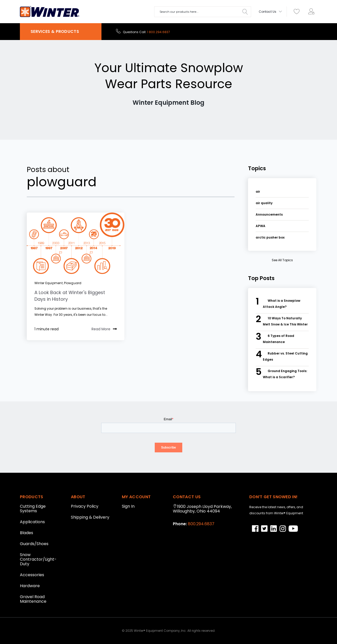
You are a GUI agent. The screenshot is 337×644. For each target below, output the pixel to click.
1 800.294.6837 (159, 32)
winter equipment (49, 283)
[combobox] (203, 12)
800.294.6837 (201, 524)
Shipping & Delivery (90, 517)
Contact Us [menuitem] (268, 12)
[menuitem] (313, 12)
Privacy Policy (85, 506)
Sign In (128, 506)
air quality (264, 203)
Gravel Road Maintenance (33, 599)
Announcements (269, 214)
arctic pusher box (270, 237)
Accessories (32, 575)
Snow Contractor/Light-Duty (38, 559)
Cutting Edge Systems (33, 509)
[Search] (245, 12)
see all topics (282, 260)
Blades (27, 533)
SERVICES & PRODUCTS (55, 31)
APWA (261, 226)
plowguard (73, 283)
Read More (104, 329)
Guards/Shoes (34, 544)
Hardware (30, 586)
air (258, 192)
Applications (32, 522)
